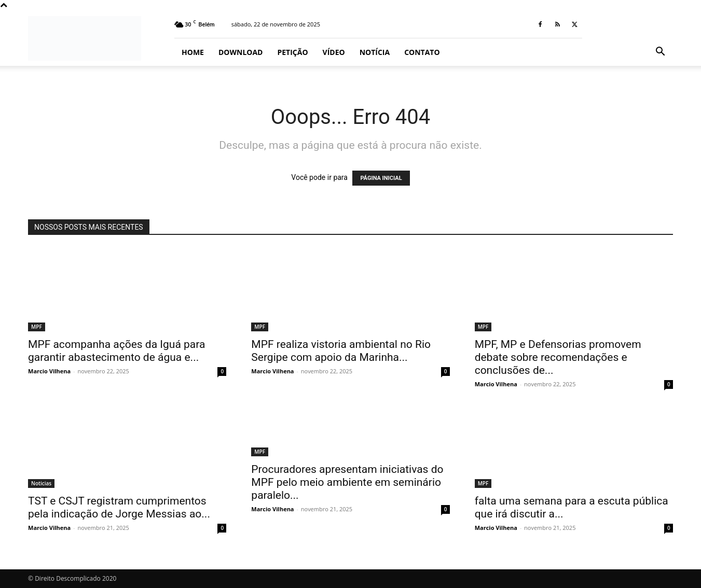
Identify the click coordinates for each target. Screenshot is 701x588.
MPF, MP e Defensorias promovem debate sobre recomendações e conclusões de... (558, 357)
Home (193, 52)
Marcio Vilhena (49, 371)
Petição (292, 52)
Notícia (375, 52)
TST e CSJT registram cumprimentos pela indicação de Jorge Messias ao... (119, 507)
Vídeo (334, 52)
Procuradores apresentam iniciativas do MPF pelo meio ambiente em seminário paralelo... (347, 482)
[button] (661, 53)
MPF (37, 327)
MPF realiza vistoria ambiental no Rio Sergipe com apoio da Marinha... (341, 351)
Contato (422, 52)
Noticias (41, 483)
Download (241, 52)
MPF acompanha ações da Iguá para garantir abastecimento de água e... (116, 351)
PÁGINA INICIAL (381, 178)
